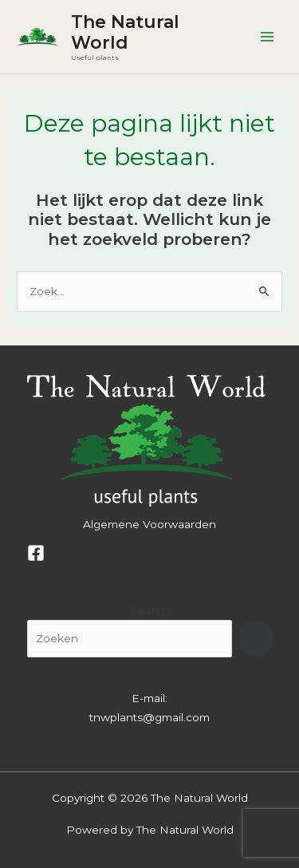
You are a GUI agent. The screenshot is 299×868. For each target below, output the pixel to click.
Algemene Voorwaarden (149, 524)
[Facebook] (36, 553)
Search (150, 610)
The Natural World (125, 32)
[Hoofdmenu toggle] (268, 37)
